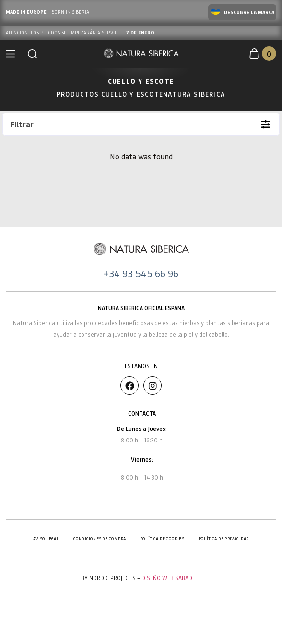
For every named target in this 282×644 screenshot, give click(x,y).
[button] (32, 54)
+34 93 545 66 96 (141, 273)
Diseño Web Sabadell (171, 578)
